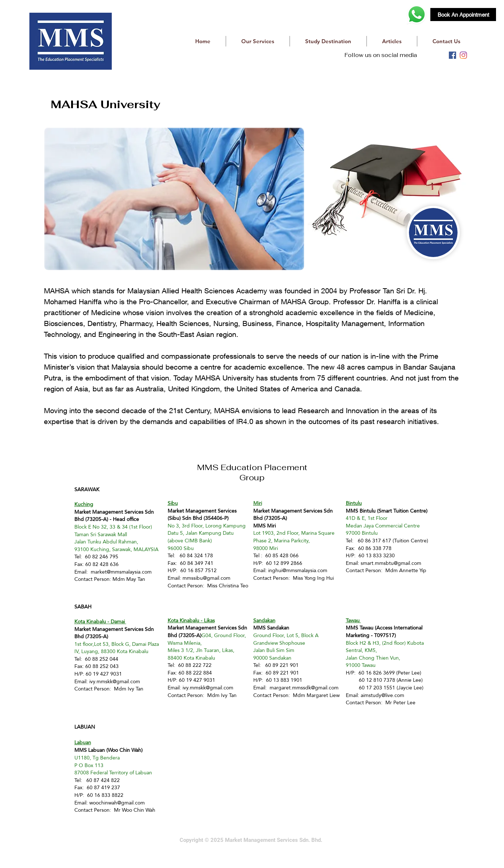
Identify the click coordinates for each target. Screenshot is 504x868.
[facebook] (452, 55)
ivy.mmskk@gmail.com (115, 681)
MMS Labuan (90, 750)
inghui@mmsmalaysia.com (298, 570)
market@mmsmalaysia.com (121, 572)
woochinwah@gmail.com (117, 803)
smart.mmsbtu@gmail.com (391, 563)
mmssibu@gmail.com (206, 578)
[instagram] (463, 55)
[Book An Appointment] (463, 15)
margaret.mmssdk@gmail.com (304, 688)
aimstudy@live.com (382, 695)
